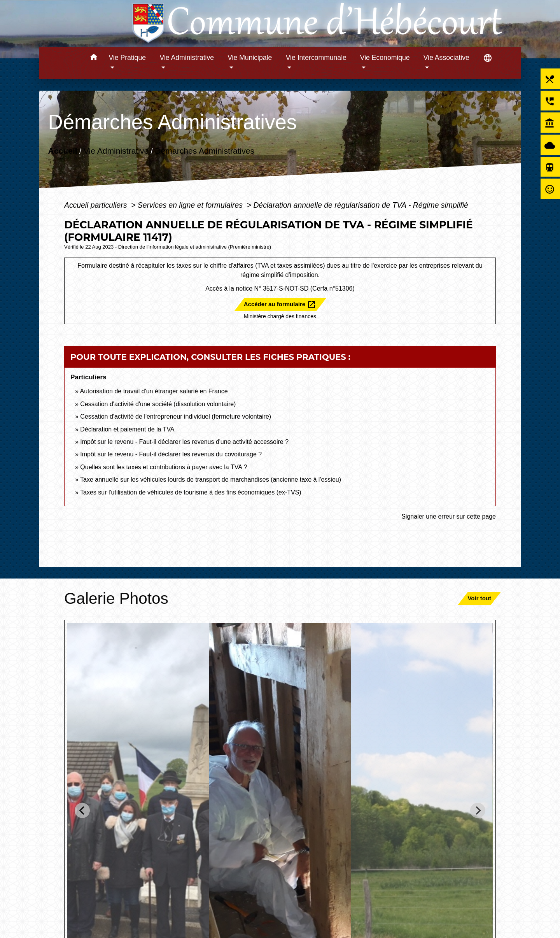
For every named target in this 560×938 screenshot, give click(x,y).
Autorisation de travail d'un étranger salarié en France (154, 391)
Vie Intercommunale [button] (316, 58)
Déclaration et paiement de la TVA (127, 429)
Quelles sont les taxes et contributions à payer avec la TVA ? (164, 467)
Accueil (62, 151)
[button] (94, 59)
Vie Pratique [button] (127, 58)
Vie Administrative (116, 151)
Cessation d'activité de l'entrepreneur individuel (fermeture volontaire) (176, 416)
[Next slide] (478, 811)
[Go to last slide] (82, 811)
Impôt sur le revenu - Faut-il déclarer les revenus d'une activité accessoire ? (184, 442)
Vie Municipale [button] (250, 58)
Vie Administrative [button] (187, 58)
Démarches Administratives (205, 151)
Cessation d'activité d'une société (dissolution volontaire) (158, 404)
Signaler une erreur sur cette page (449, 516)
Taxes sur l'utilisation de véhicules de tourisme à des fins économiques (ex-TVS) (191, 492)
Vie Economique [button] (385, 58)
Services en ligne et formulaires (191, 205)
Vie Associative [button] (446, 58)
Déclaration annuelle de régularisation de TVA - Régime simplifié (360, 205)
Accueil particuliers (97, 205)
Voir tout (479, 598)
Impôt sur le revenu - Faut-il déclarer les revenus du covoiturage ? (171, 454)
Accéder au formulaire (280, 305)
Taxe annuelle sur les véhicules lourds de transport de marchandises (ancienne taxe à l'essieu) (211, 480)
